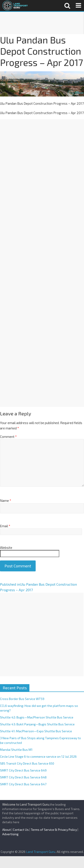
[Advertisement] (42, 23)
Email (5, 526)
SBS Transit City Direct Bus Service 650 (27, 763)
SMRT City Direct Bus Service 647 (23, 784)
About (7, 830)
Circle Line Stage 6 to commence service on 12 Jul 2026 (38, 756)
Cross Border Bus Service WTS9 (22, 699)
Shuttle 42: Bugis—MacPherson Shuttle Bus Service (37, 717)
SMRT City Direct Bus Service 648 (23, 777)
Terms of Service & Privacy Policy (54, 830)
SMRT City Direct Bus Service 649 (23, 770)
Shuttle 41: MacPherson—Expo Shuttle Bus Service (36, 731)
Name (6, 501)
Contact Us (21, 830)
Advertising (10, 834)
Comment (8, 437)
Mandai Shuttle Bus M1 (16, 750)
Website (6, 548)
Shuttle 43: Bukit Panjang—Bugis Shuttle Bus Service (37, 724)
